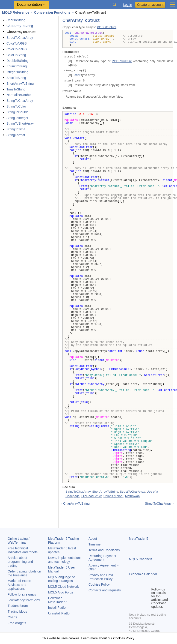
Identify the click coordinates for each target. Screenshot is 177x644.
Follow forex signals (22, 594)
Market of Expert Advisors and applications (19, 585)
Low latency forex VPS (24, 600)
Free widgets (17, 623)
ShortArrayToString (20, 84)
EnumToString (17, 66)
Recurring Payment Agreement (102, 558)
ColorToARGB (17, 43)
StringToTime (16, 129)
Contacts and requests (105, 590)
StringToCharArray (20, 101)
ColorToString (16, 55)
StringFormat (16, 135)
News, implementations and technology (65, 560)
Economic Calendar (143, 574)
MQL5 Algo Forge (61, 592)
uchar (76, 75)
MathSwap (132, 496)
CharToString (16, 20)
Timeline (94, 544)
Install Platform (59, 608)
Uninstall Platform (61, 613)
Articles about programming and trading (20, 562)
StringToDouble (18, 112)
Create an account (150, 5)
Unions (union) (114, 496)
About (93, 539)
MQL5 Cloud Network (64, 587)
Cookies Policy (99, 584)
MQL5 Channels (141, 559)
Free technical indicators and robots (23, 550)
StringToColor (16, 106)
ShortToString (16, 78)
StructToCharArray (20, 38)
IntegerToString (17, 72)
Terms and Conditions (104, 550)
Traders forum (18, 606)
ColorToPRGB (17, 49)
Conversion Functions (52, 12)
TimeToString (16, 89)
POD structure (107, 27)
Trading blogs (17, 611)
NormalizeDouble (19, 95)
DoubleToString (18, 61)
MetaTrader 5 (139, 539)
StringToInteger (17, 118)
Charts (12, 617)
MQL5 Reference (16, 12)
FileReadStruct (91, 496)
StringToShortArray (20, 123)
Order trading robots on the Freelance (24, 573)
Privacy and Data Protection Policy (101, 577)
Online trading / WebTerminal (19, 541)
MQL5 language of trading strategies (61, 579)
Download (58, 600)
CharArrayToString (20, 26)
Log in (128, 5)
